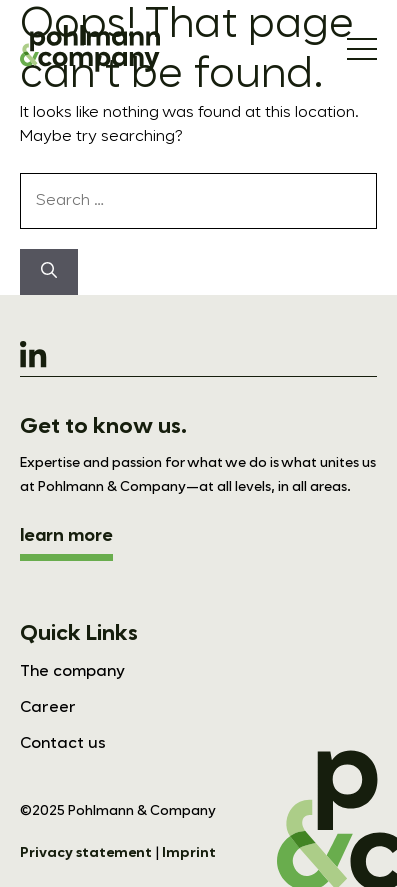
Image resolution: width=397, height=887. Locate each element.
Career (48, 708)
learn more (66, 536)
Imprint (189, 853)
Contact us (63, 744)
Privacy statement (86, 853)
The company (72, 672)
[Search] (49, 272)
